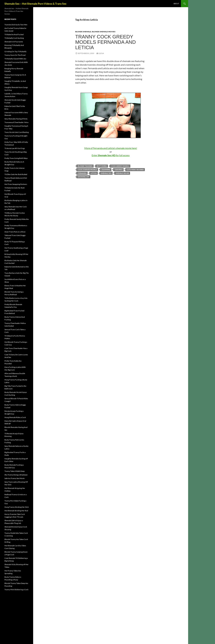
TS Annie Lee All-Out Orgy (15, 148)
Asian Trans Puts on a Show (15, 232)
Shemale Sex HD (122, 173)
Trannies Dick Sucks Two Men (16, 25)
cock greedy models (120, 166)
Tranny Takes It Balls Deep (15, 471)
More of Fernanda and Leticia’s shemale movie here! (111, 148)
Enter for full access (111, 155)
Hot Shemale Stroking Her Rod (16, 511)
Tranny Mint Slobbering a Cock (16, 590)
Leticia (94, 173)
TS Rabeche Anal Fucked (14, 34)
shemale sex (106, 173)
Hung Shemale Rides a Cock (15, 417)
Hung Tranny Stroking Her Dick (17, 507)
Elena (101, 53)
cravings (119, 170)
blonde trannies (85, 166)
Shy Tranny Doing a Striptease (16, 475)
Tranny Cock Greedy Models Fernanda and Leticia (105, 42)
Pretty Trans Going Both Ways (16, 158)
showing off (84, 177)
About (176, 4)
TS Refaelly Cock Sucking (14, 38)
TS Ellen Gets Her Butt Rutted (16, 174)
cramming (106, 170)
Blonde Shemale (83, 32)
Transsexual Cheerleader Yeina (16, 122)
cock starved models (87, 170)
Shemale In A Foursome (14, 42)
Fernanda (82, 173)
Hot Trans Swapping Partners (16, 184)
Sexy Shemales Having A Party (16, 119)
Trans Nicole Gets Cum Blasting (17, 132)
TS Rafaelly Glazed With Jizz (15, 59)
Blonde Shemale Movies (104, 32)
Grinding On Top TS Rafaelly (15, 51)
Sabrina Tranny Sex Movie (14, 478)
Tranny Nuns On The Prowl (15, 55)
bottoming (102, 166)
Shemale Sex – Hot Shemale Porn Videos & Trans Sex (35, 4)
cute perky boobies (135, 170)
